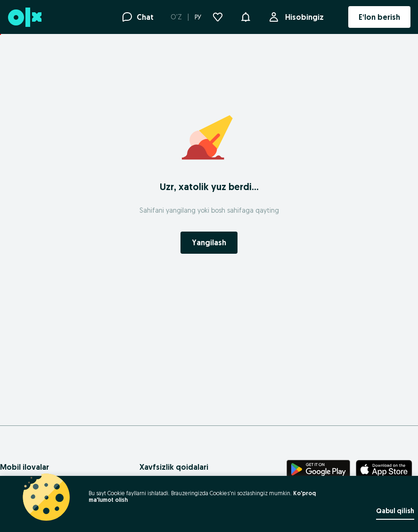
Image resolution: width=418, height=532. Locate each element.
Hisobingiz (303, 17)
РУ (198, 17)
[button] (246, 16)
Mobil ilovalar (25, 467)
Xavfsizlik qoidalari (174, 467)
